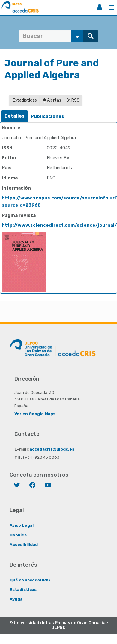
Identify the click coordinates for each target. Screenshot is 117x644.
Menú (112, 7)
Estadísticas (24, 100)
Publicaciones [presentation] (48, 116)
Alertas (52, 100)
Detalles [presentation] (15, 116)
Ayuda (16, 599)
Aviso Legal (22, 525)
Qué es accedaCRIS (30, 580)
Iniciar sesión (100, 7)
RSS (73, 100)
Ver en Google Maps (35, 414)
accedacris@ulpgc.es (52, 449)
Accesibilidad (24, 544)
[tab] (15, 116)
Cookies (18, 535)
